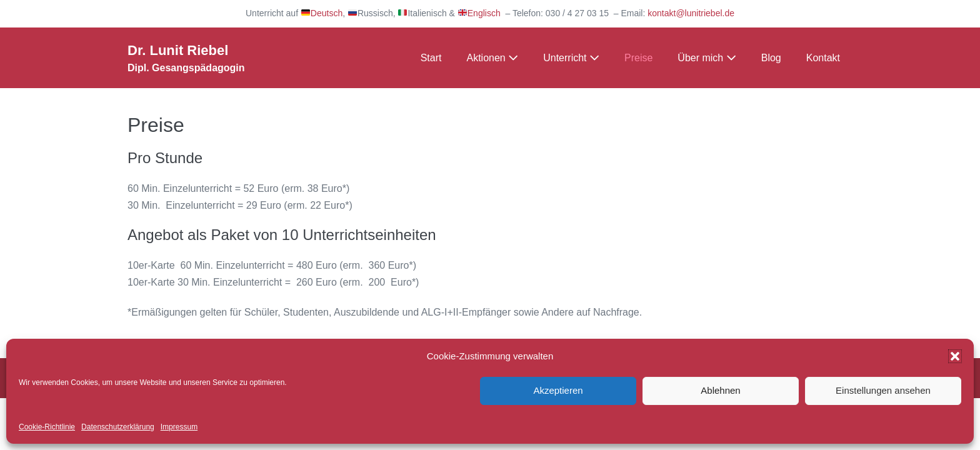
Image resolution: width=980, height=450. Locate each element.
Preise (638, 58)
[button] (955, 356)
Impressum (179, 427)
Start (431, 58)
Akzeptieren (558, 390)
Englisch (479, 13)
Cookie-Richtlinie (47, 427)
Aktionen (492, 58)
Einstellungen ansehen (883, 390)
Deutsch (322, 13)
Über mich (707, 58)
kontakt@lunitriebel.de (691, 13)
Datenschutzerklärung (118, 427)
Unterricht (571, 58)
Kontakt (823, 58)
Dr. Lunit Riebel (178, 50)
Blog (771, 58)
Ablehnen (720, 390)
